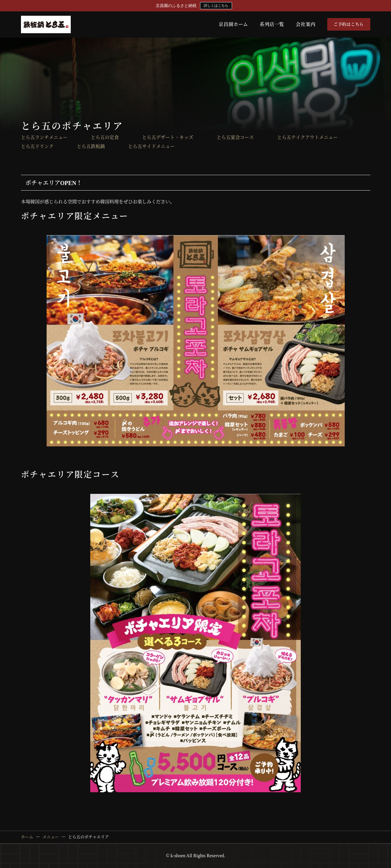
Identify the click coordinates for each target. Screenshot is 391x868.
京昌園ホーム (233, 24)
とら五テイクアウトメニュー (307, 138)
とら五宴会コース (235, 138)
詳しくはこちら (216, 6)
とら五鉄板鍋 (91, 147)
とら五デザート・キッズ (168, 138)
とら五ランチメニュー (44, 138)
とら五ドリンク (37, 147)
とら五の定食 (105, 138)
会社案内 (306, 24)
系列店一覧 (272, 24)
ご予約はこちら (349, 24)
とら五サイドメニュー (151, 147)
